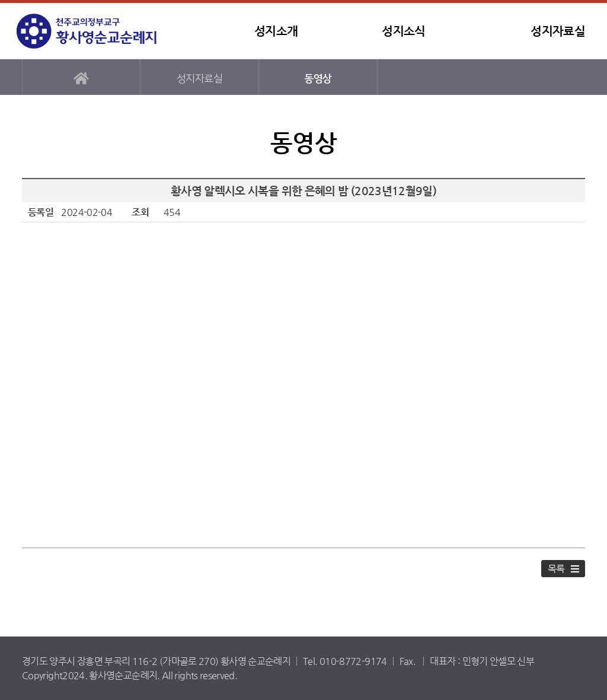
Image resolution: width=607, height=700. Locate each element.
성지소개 (276, 31)
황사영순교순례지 (90, 31)
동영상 (318, 79)
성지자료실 (558, 31)
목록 (556, 569)
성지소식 (403, 31)
